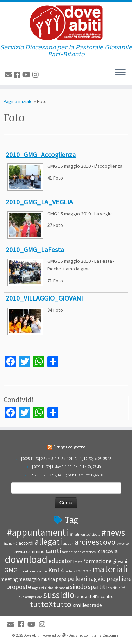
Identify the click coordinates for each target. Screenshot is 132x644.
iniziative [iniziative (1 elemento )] (40, 571)
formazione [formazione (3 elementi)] (98, 561)
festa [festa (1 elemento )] (78, 562)
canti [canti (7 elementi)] (53, 551)
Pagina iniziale (18, 101)
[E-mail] (9, 75)
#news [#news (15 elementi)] (113, 532)
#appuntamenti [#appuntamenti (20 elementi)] (38, 532)
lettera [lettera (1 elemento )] (70, 571)
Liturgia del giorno (69, 447)
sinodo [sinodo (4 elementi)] (78, 587)
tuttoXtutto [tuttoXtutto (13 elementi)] (51, 604)
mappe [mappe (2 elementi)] (84, 571)
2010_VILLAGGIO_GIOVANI (44, 298)
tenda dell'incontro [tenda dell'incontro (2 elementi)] (95, 596)
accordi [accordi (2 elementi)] (26, 543)
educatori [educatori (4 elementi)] (61, 561)
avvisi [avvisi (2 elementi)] (20, 552)
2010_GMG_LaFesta (35, 250)
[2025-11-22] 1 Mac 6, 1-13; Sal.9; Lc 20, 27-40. (67, 467)
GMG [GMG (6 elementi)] (11, 570)
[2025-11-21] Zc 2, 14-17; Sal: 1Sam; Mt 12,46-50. (67, 475)
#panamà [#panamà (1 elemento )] (10, 544)
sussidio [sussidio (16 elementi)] (59, 595)
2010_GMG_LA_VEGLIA (39, 202)
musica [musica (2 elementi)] (48, 579)
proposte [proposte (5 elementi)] (19, 587)
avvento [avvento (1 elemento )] (123, 544)
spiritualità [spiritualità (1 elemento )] (117, 588)
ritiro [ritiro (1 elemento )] (49, 588)
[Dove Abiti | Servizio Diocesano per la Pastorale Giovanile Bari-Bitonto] (66, 23)
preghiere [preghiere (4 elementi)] (119, 579)
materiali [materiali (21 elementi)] (110, 569)
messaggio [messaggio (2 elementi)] (29, 579)
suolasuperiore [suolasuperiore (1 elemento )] (30, 597)
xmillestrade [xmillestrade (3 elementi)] (87, 605)
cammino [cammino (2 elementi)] (35, 552)
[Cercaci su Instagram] (37, 75)
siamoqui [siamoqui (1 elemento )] (62, 588)
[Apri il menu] (120, 73)
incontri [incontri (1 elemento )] (25, 571)
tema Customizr (106, 635)
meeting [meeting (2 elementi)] (9, 579)
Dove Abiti (32, 635)
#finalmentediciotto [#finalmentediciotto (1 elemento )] (85, 534)
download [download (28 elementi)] (26, 559)
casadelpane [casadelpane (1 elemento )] (72, 552)
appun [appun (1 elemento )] (68, 544)
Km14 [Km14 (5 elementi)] (56, 570)
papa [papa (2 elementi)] (61, 579)
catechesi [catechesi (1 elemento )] (90, 552)
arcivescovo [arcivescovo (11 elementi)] (95, 542)
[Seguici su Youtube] (27, 75)
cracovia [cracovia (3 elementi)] (108, 551)
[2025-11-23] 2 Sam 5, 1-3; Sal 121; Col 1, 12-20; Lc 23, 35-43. (67, 459)
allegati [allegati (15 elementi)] (48, 542)
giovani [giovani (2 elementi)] (120, 561)
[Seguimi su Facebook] (18, 75)
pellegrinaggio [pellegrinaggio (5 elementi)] (87, 579)
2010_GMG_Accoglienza (41, 155)
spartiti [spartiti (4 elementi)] (97, 587)
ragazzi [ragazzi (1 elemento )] (38, 588)
